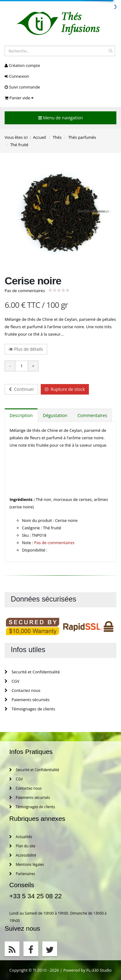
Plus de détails (26, 349)
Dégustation (55, 415)
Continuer (21, 389)
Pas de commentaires (25, 291)
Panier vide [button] (19, 98)
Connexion (17, 76)
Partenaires (22, 874)
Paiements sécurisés (27, 700)
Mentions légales (27, 864)
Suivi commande (22, 87)
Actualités (21, 837)
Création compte (22, 65)
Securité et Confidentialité (32, 672)
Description (21, 415)
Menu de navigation (61, 118)
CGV (12, 681)
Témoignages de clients (30, 709)
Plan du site (22, 846)
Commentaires (92, 415)
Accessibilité (23, 855)
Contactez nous (23, 690)
